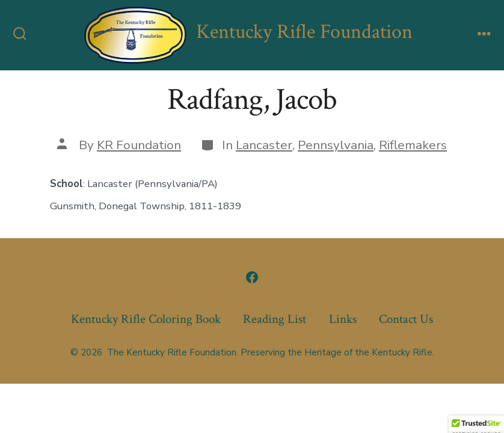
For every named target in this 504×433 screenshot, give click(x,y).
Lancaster (264, 145)
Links (343, 319)
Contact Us (406, 319)
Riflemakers (413, 145)
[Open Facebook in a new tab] (252, 277)
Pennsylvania (336, 145)
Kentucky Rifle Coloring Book (146, 319)
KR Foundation (139, 145)
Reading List (275, 319)
